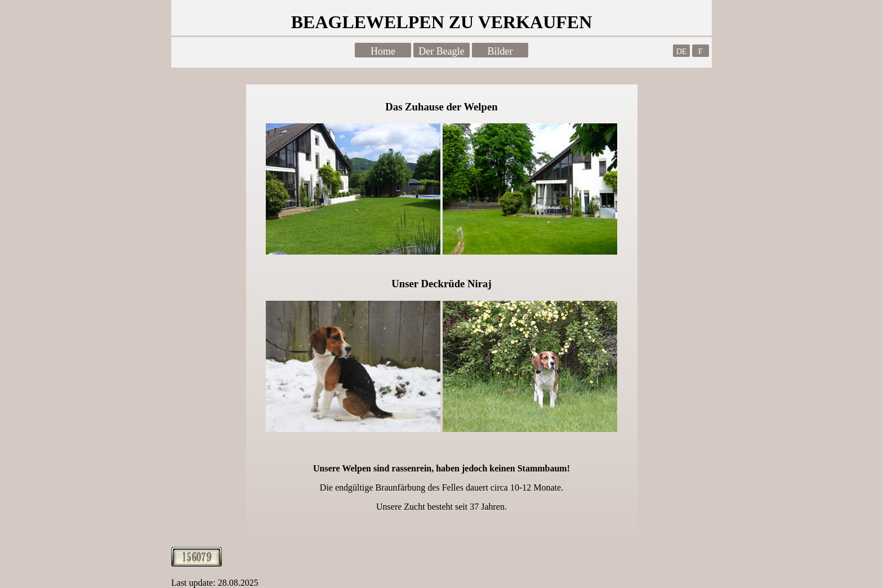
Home (383, 51)
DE (682, 52)
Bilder (500, 51)
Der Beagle (441, 51)
